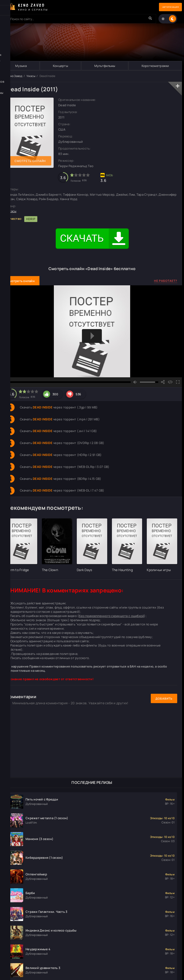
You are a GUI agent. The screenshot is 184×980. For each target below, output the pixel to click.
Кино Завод (15, 76)
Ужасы (31, 76)
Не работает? (166, 281)
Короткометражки (155, 66)
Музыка (21, 66)
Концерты (60, 66)
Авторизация (166, 7)
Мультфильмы (105, 66)
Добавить (164, 699)
